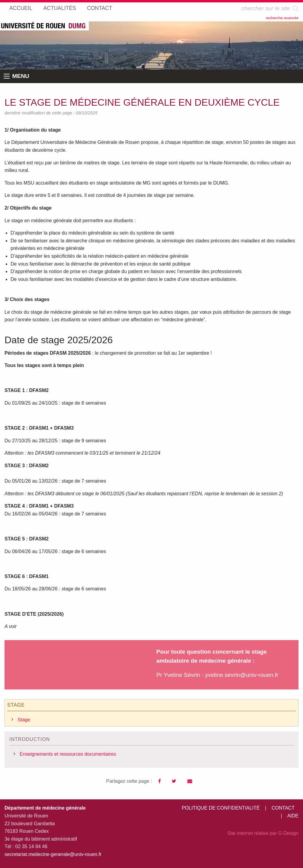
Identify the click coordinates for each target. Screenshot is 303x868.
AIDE (293, 816)
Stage (24, 720)
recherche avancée (282, 18)
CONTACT (283, 808)
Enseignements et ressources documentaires (68, 754)
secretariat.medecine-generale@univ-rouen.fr (53, 854)
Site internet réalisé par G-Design (263, 833)
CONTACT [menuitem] (100, 8)
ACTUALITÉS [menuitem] (60, 8)
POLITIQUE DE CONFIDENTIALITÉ (221, 808)
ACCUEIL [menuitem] (21, 8)
